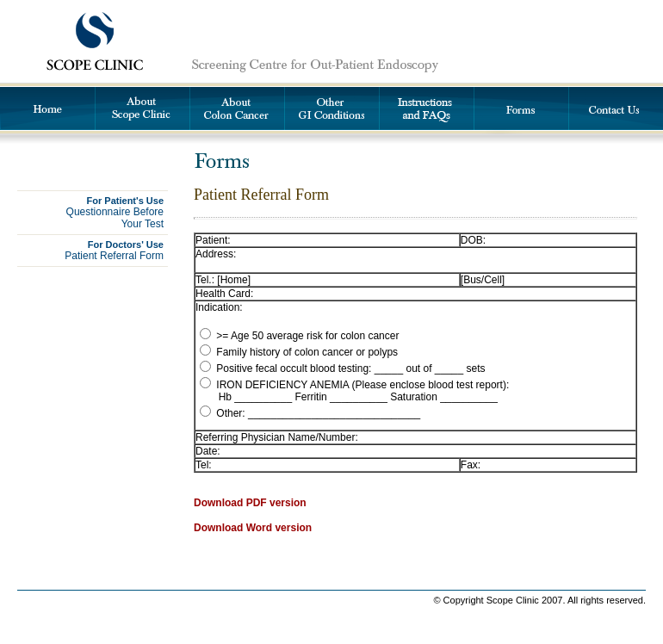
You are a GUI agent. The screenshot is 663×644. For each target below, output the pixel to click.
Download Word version (253, 528)
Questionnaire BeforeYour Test (115, 213)
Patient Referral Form (114, 251)
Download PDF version (250, 503)
